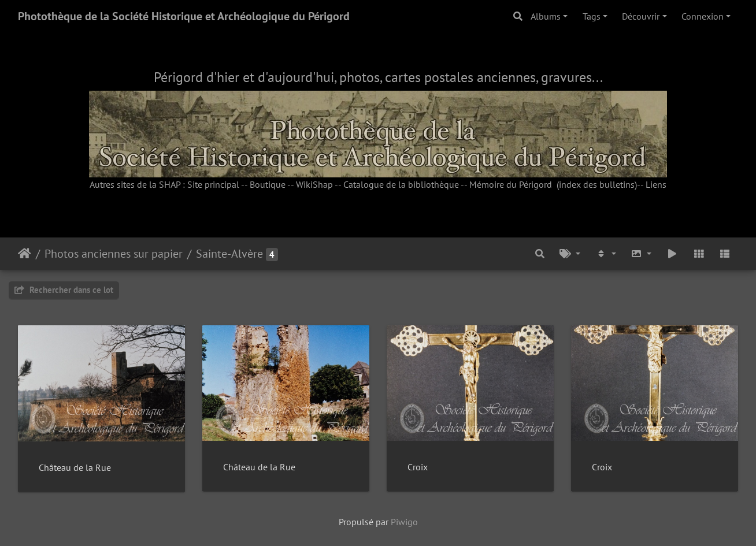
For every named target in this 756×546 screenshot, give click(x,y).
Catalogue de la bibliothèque (401, 184)
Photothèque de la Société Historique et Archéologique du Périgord (184, 16)
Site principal (213, 184)
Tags (592, 16)
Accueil (25, 254)
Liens (656, 184)
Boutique (268, 184)
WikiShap (314, 184)
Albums (546, 16)
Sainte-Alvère (229, 254)
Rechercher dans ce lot (64, 290)
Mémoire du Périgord (511, 184)
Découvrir (641, 16)
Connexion (703, 16)
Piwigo (404, 522)
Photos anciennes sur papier (114, 254)
